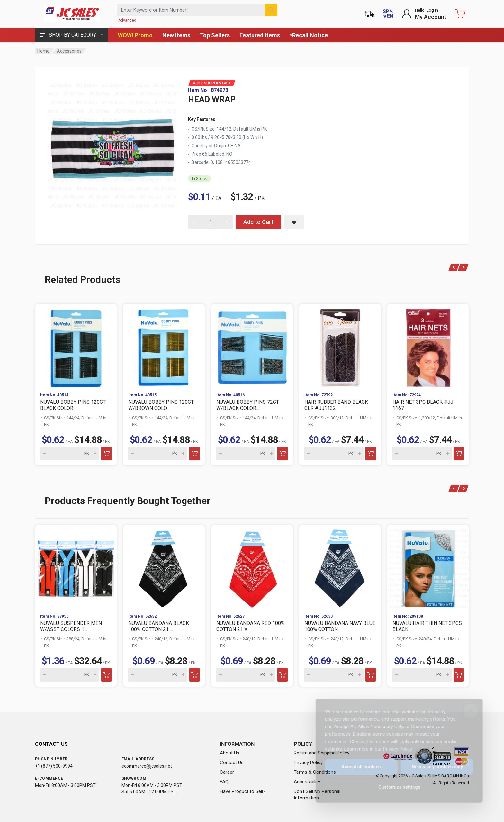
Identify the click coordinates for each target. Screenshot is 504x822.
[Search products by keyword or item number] (197, 10)
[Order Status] (369, 14)
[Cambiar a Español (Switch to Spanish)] (388, 14)
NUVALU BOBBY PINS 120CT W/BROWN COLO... (161, 405)
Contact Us (232, 763)
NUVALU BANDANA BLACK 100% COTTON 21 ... (159, 626)
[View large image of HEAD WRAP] (112, 144)
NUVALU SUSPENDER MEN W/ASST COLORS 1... (71, 626)
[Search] (271, 10)
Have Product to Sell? (243, 791)
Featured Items (260, 35)
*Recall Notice (309, 35)
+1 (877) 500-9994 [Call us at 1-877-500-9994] (54, 766)
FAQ (224, 782)
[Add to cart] (106, 454)
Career (227, 772)
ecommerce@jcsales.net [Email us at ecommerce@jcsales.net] (147, 766)
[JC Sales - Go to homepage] (72, 14)
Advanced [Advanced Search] (127, 20)
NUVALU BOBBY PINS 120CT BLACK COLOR (73, 405)
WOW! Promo (135, 35)
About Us (230, 753)
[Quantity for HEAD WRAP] (211, 222)
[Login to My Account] (424, 14)
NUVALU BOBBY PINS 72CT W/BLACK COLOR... (248, 405)
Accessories (69, 51)
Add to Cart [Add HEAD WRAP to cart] (258, 222)
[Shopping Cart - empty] (460, 14)
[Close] (466, 711)
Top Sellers (215, 35)
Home (43, 51)
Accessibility (307, 782)
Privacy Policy (308, 763)
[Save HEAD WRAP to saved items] (294, 222)
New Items (176, 35)
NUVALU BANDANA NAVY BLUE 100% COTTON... (340, 626)
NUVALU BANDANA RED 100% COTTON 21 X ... (251, 626)
